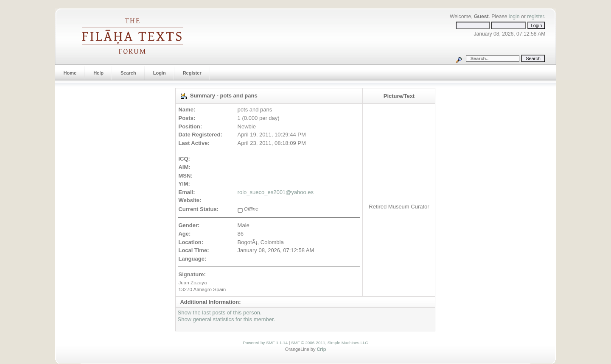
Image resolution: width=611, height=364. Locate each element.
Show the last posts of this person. (219, 313)
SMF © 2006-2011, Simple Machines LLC (330, 343)
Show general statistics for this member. (226, 319)
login (514, 17)
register (535, 17)
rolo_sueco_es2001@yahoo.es (276, 192)
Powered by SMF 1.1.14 (265, 343)
